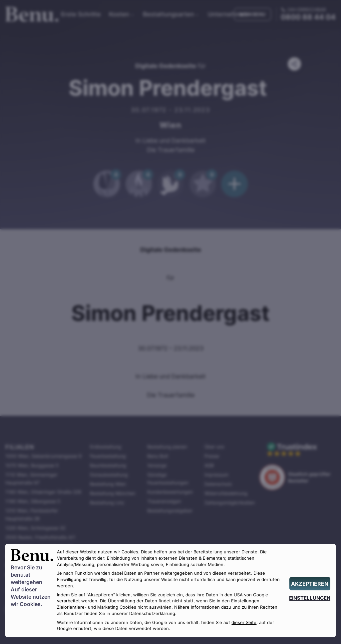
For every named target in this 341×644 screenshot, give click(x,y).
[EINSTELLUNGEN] (310, 598)
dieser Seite (244, 623)
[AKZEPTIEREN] (310, 584)
